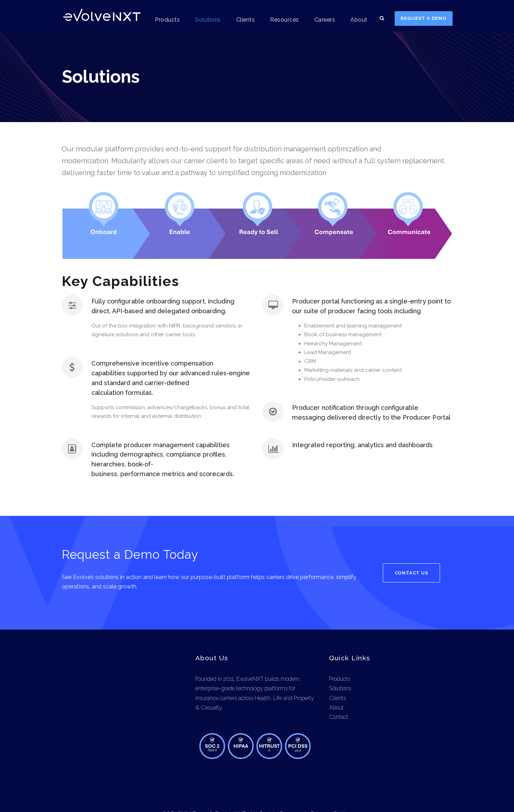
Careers (326, 20)
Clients (247, 20)
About (360, 20)
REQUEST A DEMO (424, 18)
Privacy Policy (331, 794)
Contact (339, 697)
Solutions (211, 20)
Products (171, 20)
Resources (286, 20)
